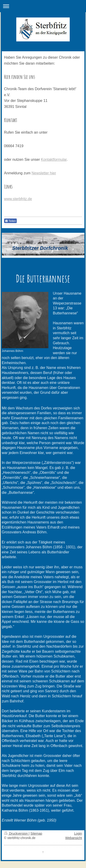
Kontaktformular (54, 160)
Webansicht (74, 838)
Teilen (10, 221)
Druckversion (16, 834)
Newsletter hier (44, 173)
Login (78, 834)
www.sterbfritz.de (18, 199)
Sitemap (36, 834)
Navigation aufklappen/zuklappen (43, 6)
